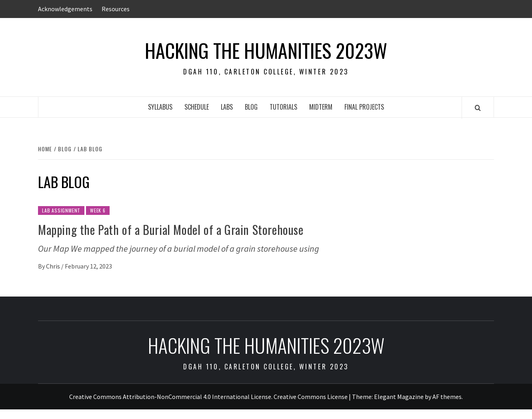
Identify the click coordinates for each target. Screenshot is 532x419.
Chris (54, 266)
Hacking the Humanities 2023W (266, 50)
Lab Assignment (61, 210)
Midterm (321, 107)
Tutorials (283, 107)
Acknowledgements (65, 9)
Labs (227, 107)
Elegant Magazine (399, 397)
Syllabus (160, 107)
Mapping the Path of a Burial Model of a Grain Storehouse (171, 230)
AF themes (447, 397)
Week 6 (98, 210)
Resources (116, 9)
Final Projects (364, 107)
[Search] (478, 108)
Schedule (197, 107)
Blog (251, 107)
